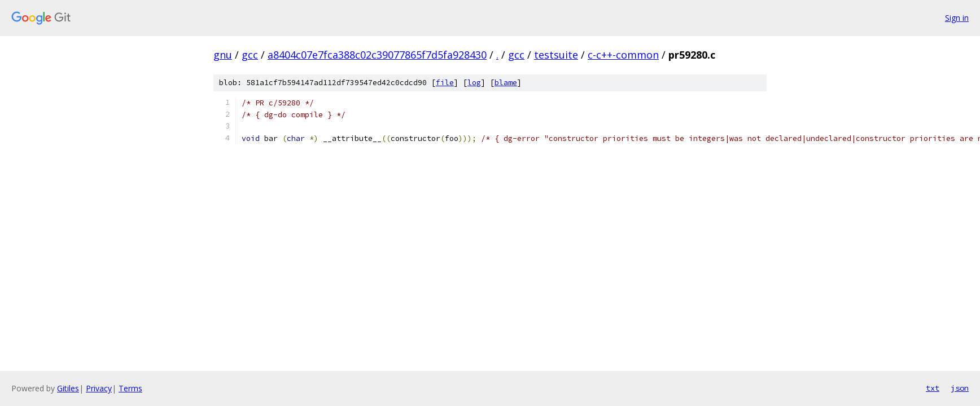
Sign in (957, 18)
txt (933, 388)
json (960, 388)
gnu (223, 55)
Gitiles (68, 388)
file (445, 83)
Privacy (99, 388)
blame (506, 83)
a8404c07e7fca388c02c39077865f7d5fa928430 (377, 55)
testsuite (556, 55)
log (474, 83)
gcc (250, 55)
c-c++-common (623, 55)
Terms (130, 388)
